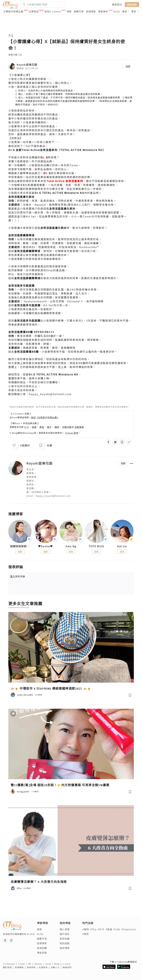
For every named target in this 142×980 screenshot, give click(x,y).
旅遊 (34, 427)
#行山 (93, 929)
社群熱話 (34, 11)
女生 (11, 35)
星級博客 (91, 11)
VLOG (117, 11)
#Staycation (129, 929)
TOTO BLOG (96, 546)
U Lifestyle (10, 964)
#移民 (86, 934)
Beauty (40, 964)
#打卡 (101, 929)
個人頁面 (65, 929)
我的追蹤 (65, 943)
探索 (69, 11)
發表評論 (18, 576)
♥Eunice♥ (45, 546)
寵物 (57, 427)
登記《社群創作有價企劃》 (45, 417)
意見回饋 (42, 948)
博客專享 (103, 11)
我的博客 (65, 948)
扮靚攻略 (67, 427)
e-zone (67, 964)
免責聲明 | (21, 967)
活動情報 (79, 427)
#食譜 (109, 929)
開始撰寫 (132, 4)
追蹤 (128, 66)
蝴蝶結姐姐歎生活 (20, 546)
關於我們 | (9, 967)
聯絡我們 (68, 967)
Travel (23, 964)
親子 (49, 427)
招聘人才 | (57, 967)
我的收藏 (65, 939)
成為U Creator (53, 11)
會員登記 (117, 4)
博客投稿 (42, 953)
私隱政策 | (45, 967)
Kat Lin (122, 546)
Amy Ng (71, 546)
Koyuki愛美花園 (27, 64)
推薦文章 (79, 11)
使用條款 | (33, 967)
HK (31, 964)
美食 (125, 11)
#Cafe (117, 929)
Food (50, 964)
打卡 (27, 427)
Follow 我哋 (72, 433)
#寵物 (86, 929)
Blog (58, 964)
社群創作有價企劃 (13, 11)
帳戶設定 (65, 934)
